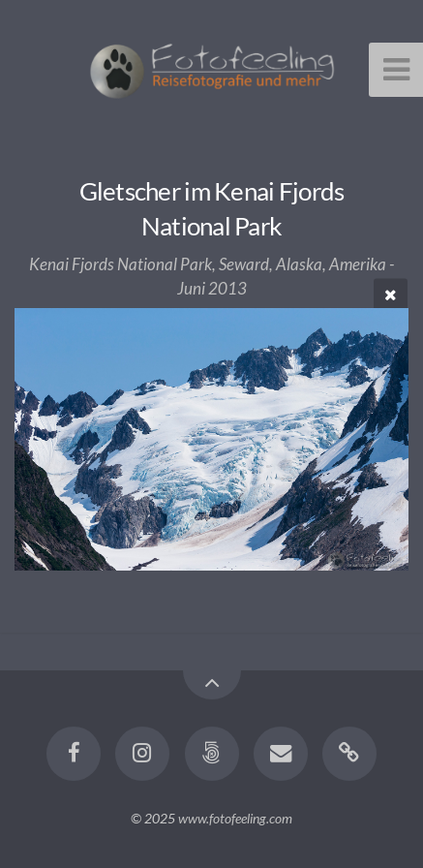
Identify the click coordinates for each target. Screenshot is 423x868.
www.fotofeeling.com (235, 818)
